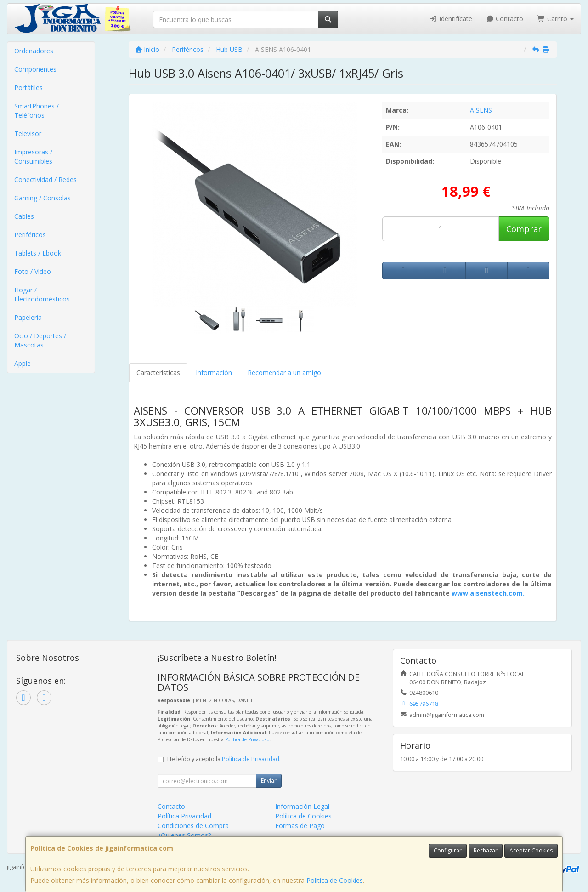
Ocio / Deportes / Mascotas (40, 340)
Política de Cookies (335, 880)
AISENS (481, 110)
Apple (23, 363)
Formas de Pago (300, 826)
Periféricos (30, 235)
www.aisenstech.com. (488, 593)
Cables (24, 216)
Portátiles (28, 88)
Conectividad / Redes (45, 179)
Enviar (269, 781)
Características (158, 372)
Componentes (35, 69)
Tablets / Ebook (38, 253)
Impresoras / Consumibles (33, 156)
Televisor (28, 134)
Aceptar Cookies (531, 850)
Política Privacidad (184, 816)
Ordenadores (34, 51)
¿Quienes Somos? (184, 835)
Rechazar (486, 850)
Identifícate (451, 19)
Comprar (524, 229)
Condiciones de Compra (193, 826)
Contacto (505, 19)
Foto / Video (33, 271)
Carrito (555, 19)
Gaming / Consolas (42, 198)
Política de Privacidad (247, 739)
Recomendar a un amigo (284, 372)
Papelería (28, 317)
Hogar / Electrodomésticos (42, 294)
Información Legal (302, 806)
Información (214, 372)
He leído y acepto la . (224, 759)
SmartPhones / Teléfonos (37, 111)
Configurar (448, 850)
